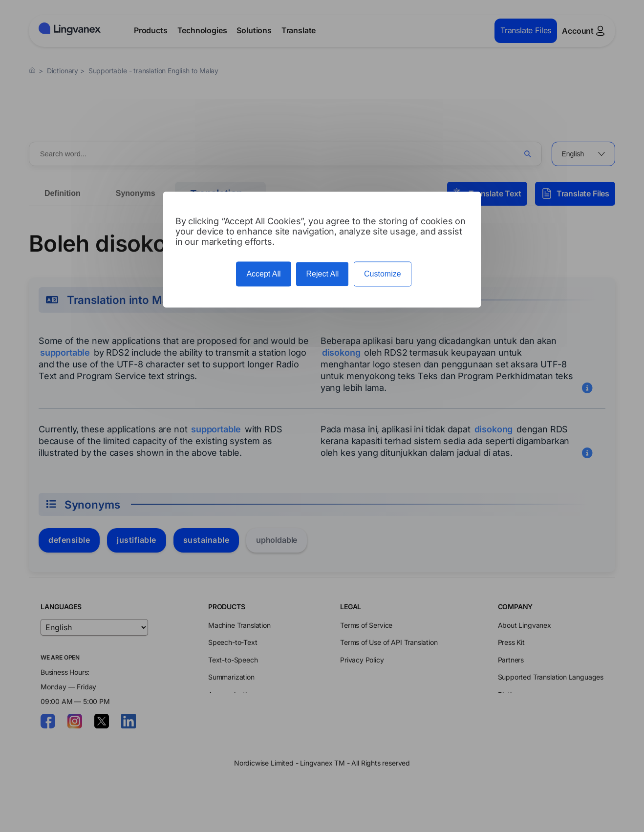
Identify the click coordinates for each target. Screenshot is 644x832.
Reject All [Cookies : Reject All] (322, 274)
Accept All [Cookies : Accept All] (263, 274)
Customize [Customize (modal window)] (383, 274)
